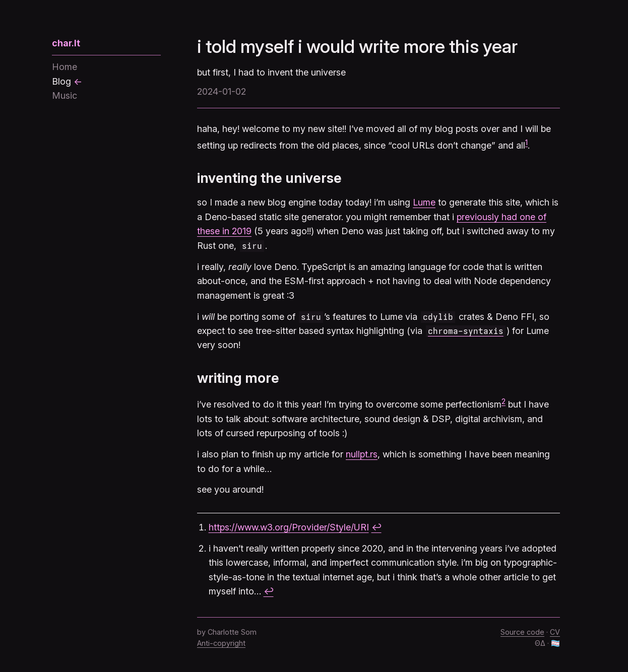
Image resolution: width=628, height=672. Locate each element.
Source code (522, 632)
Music (65, 95)
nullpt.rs (362, 454)
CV (555, 632)
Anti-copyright (221, 643)
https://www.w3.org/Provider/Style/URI (289, 527)
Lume (424, 202)
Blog (61, 81)
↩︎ (376, 527)
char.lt (66, 43)
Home (65, 67)
